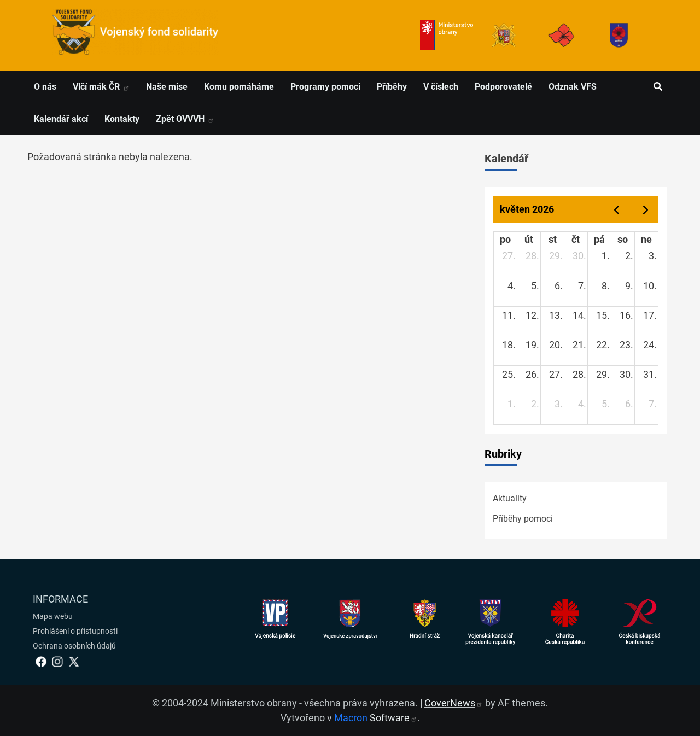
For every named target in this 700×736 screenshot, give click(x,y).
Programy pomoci (325, 87)
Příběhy (392, 87)
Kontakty (122, 119)
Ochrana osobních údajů (74, 646)
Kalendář (506, 159)
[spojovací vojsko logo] (136, 35)
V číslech (441, 87)
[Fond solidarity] (619, 35)
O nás (45, 87)
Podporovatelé (503, 87)
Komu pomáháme (239, 87)
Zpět (185, 119)
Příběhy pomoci (523, 519)
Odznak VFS (573, 87)
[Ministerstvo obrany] (447, 35)
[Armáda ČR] (504, 35)
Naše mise (167, 87)
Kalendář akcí (61, 119)
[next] (646, 209)
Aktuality (510, 498)
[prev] (616, 209)
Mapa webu (53, 616)
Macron (376, 718)
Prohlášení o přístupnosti (75, 631)
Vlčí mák (101, 87)
